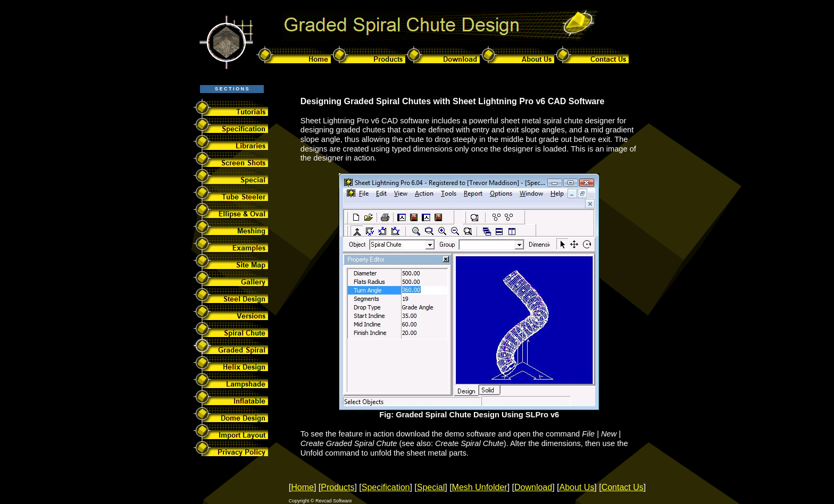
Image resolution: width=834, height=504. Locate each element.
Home (302, 487)
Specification (386, 487)
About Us (577, 487)
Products (337, 487)
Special (431, 487)
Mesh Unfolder (480, 487)
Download (533, 487)
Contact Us (623, 487)
